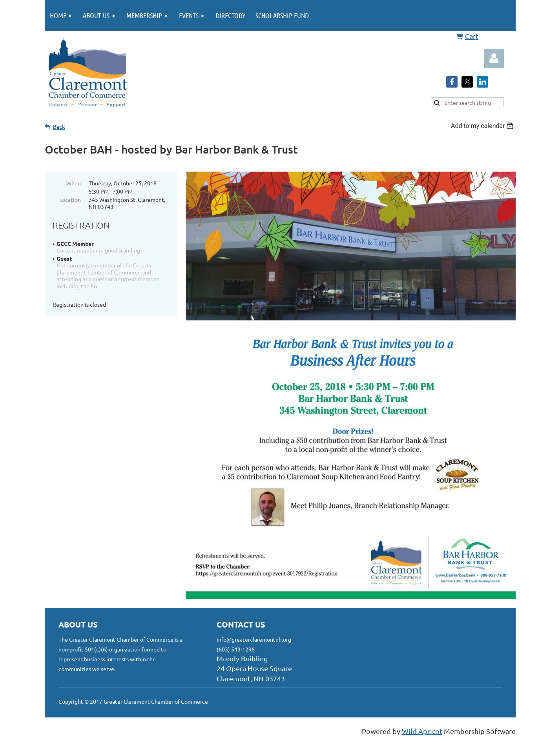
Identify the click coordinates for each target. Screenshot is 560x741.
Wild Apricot (422, 731)
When (74, 183)
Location (70, 199)
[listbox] (483, 126)
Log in (494, 59)
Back (59, 127)
